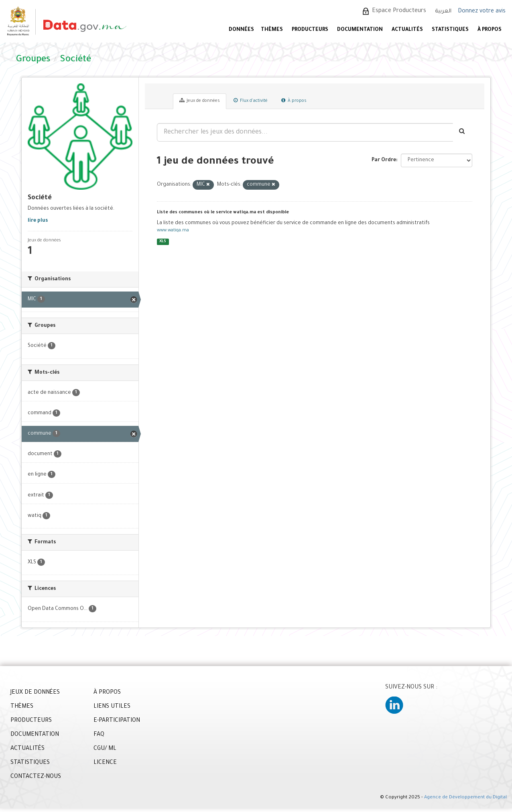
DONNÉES (241, 30)
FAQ (99, 735)
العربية (443, 11)
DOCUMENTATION (360, 30)
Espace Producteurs (399, 11)
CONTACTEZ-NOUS (36, 777)
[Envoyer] (462, 132)
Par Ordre (384, 160)
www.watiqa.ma (173, 231)
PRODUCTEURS (310, 30)
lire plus (38, 221)
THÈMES (22, 707)
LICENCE (105, 763)
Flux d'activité (251, 101)
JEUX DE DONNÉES (35, 693)
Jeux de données (200, 101)
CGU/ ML (105, 749)
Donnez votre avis (482, 12)
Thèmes (272, 30)
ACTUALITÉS (407, 30)
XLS (163, 242)
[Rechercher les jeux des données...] (305, 132)
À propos (294, 101)
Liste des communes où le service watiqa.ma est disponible (223, 213)
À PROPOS (490, 30)
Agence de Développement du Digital (465, 798)
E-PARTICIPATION (117, 721)
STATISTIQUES (450, 30)
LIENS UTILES (112, 707)
